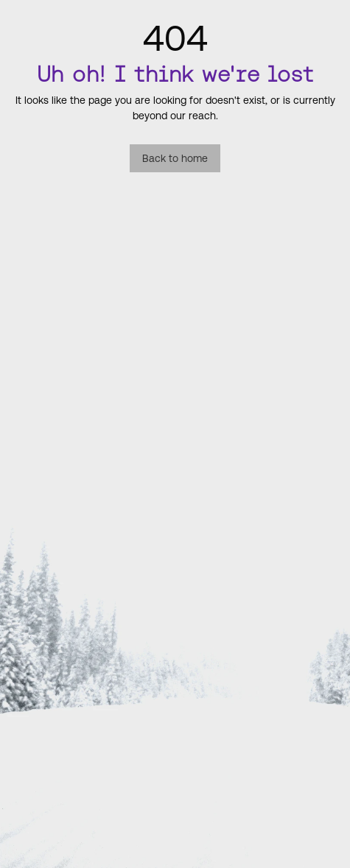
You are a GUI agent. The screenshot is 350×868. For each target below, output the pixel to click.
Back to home (175, 158)
